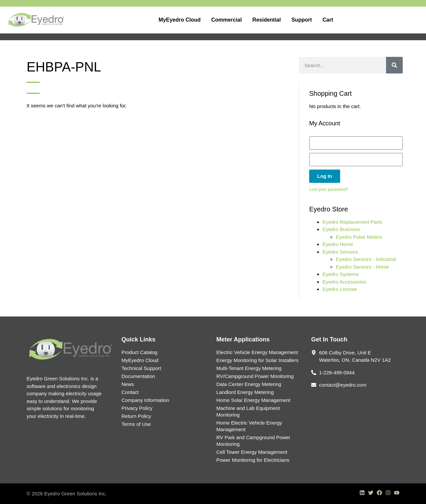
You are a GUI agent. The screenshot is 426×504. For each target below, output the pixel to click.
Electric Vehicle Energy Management (257, 352)
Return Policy (136, 416)
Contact (130, 392)
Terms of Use (136, 424)
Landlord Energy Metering (245, 392)
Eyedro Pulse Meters (359, 237)
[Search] (394, 65)
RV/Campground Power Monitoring (255, 376)
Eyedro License (340, 289)
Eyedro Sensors (340, 252)
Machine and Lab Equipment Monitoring (248, 411)
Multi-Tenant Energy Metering (249, 368)
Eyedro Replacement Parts (352, 222)
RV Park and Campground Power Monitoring (253, 441)
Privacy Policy (137, 408)
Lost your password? (329, 189)
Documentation (138, 376)
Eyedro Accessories (344, 282)
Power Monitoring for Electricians (253, 460)
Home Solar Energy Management (253, 400)
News (128, 384)
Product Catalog (139, 352)
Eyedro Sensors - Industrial (366, 259)
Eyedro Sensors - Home (362, 267)
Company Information (145, 400)
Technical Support (141, 368)
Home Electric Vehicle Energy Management (249, 426)
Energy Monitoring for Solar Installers (257, 360)
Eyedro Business (341, 229)
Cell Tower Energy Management (252, 452)
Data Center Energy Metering (249, 384)
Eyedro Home (338, 244)
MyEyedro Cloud (140, 360)
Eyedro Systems (341, 274)
